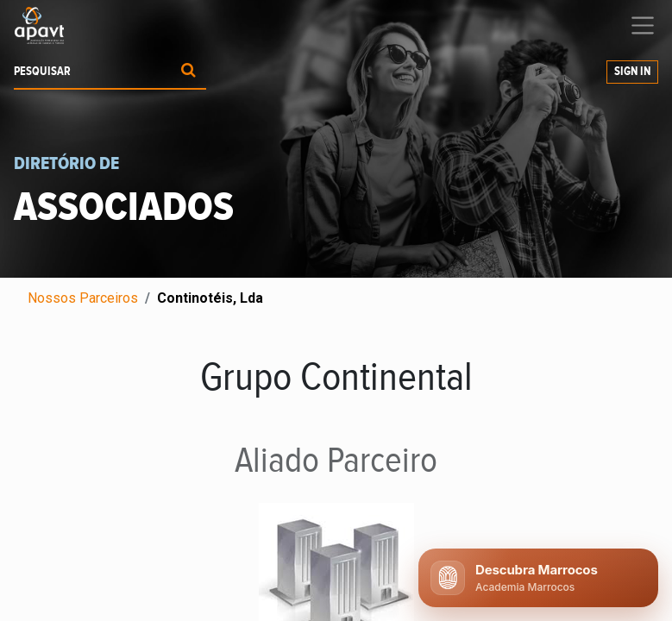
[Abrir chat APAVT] (538, 578)
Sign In (632, 72)
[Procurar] (188, 72)
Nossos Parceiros (83, 298)
